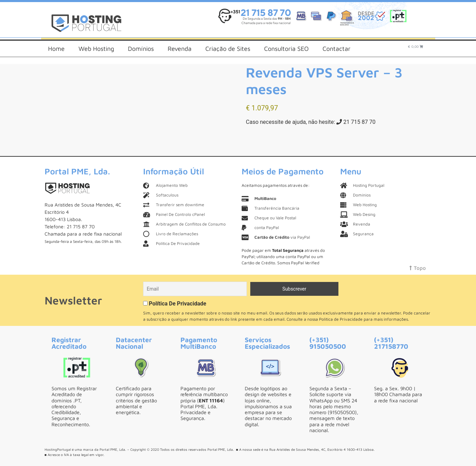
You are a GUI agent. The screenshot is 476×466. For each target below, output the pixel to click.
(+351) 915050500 (328, 343)
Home (56, 49)
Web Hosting (96, 49)
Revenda (180, 49)
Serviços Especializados (267, 343)
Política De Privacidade (177, 304)
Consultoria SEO (286, 49)
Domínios (141, 49)
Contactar (337, 49)
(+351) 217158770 (391, 343)
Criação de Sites (228, 49)
